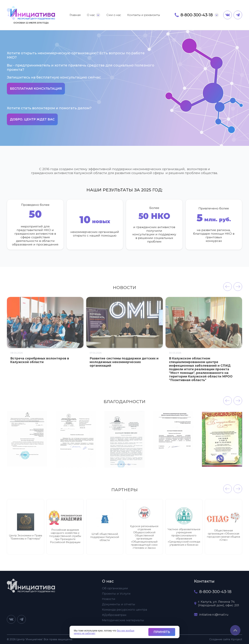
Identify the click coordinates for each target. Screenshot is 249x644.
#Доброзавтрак (114, 617)
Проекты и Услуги (116, 596)
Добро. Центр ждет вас (32, 119)
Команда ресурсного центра (125, 612)
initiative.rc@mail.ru (214, 617)
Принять (162, 632)
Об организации (115, 590)
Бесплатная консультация (36, 89)
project (237, 639)
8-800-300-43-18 (197, 15)
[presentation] (228, 289)
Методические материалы (123, 622)
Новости (109, 601)
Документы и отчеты (119, 606)
